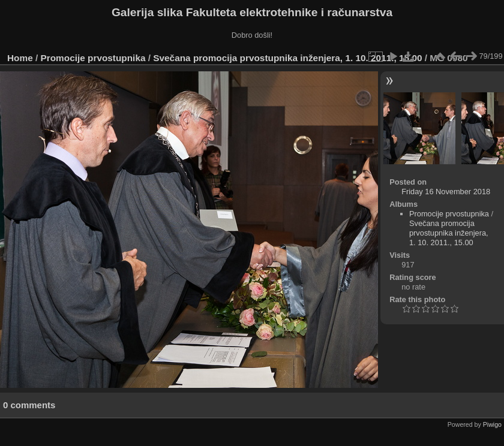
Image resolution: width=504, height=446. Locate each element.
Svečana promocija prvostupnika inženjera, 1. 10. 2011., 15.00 (287, 58)
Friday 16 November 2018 (446, 192)
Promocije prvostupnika (93, 58)
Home (20, 58)
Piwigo (492, 424)
